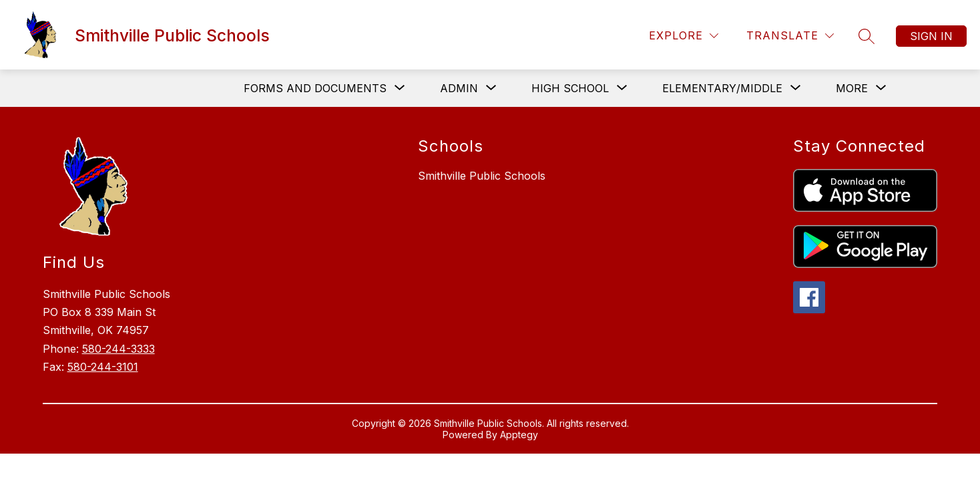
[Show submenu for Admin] (459, 88)
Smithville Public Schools (482, 176)
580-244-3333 (118, 349)
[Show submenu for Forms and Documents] (315, 88)
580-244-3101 (103, 367)
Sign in (931, 36)
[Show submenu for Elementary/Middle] (722, 88)
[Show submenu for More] (852, 88)
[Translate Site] (790, 36)
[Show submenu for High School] (570, 88)
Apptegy (519, 435)
